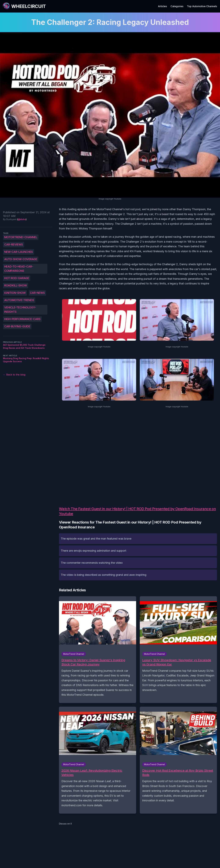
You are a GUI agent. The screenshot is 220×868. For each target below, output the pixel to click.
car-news (37, 293)
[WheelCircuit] (24, 6)
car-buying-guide (17, 326)
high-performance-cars (22, 319)
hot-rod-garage (17, 278)
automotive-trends (19, 300)
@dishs (22, 219)
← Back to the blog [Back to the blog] (14, 375)
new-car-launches (19, 252)
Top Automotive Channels (202, 6)
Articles (162, 6)
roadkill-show (16, 285)
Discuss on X (65, 824)
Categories (177, 6)
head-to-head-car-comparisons (19, 269)
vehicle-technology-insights (20, 310)
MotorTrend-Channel (21, 237)
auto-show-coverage (21, 259)
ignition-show (15, 293)
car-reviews (14, 244)
